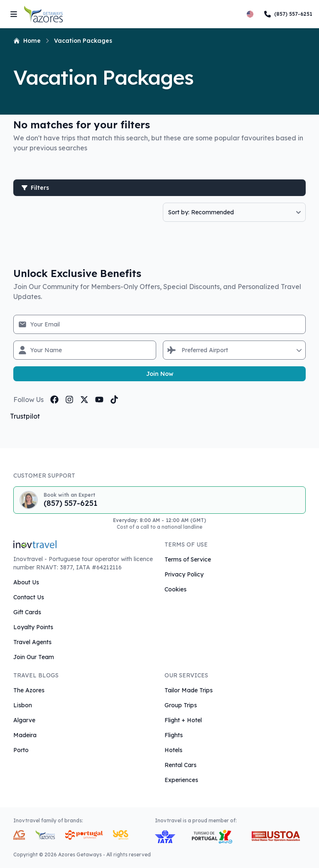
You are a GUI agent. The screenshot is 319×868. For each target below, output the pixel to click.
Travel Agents (32, 642)
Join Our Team (34, 657)
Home (27, 41)
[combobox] (182, 350)
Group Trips (181, 705)
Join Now (160, 374)
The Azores (29, 690)
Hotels (173, 750)
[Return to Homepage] (43, 14)
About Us (26, 582)
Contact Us (29, 597)
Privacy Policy (184, 574)
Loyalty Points (33, 627)
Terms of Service (188, 559)
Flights (174, 735)
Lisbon (23, 705)
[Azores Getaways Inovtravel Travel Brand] (45, 835)
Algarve (24, 720)
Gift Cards (27, 612)
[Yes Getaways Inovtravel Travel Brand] (121, 835)
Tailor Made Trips (189, 690)
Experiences (181, 780)
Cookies (175, 589)
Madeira (25, 735)
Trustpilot (25, 416)
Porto (21, 750)
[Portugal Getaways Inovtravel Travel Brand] (84, 835)
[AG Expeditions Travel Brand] (19, 835)
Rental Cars (180, 765)
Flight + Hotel (183, 720)
